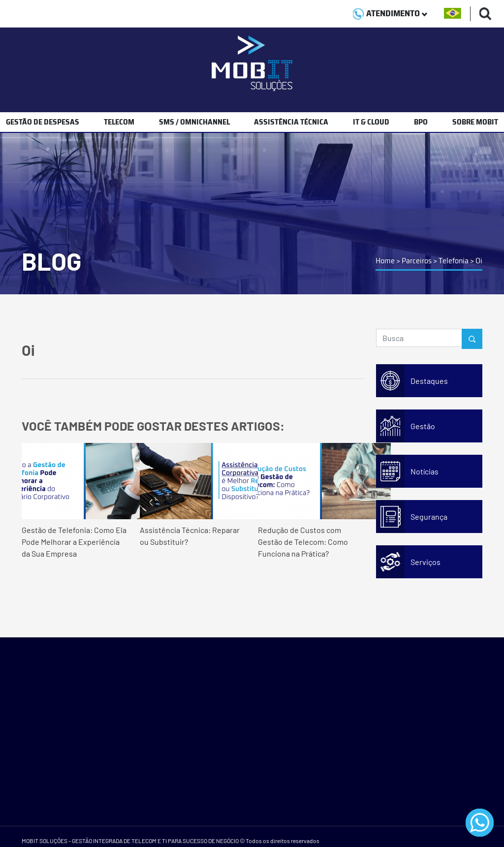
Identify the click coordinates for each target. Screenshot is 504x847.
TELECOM (119, 122)
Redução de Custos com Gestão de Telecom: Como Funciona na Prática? (311, 501)
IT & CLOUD (371, 122)
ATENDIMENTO (390, 13)
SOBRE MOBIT (475, 122)
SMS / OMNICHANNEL (194, 122)
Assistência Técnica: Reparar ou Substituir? (193, 495)
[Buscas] (486, 14)
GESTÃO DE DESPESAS (43, 122)
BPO (421, 122)
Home (385, 261)
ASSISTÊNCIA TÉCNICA (291, 122)
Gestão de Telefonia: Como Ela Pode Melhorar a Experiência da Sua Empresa (75, 501)
